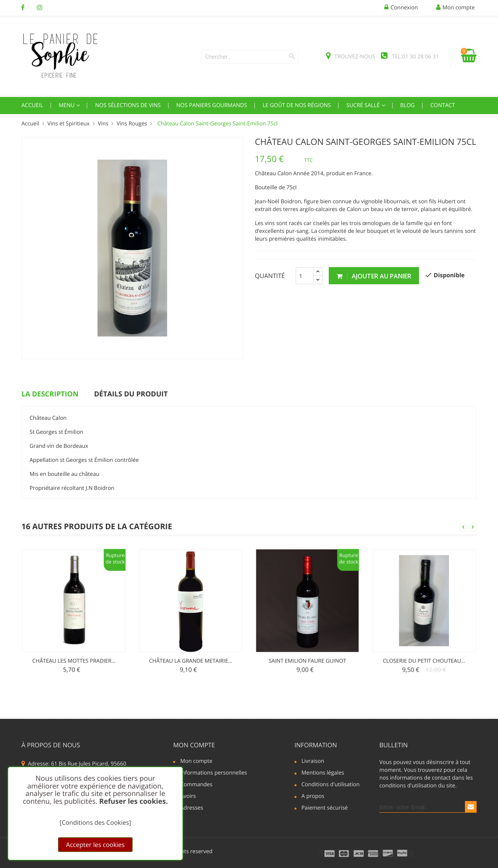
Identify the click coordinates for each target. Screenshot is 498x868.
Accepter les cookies (95, 845)
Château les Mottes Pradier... (74, 635)
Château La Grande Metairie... (191, 635)
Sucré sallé (364, 105)
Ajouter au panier (374, 276)
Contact (443, 105)
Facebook (23, 8)
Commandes (196, 785)
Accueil (32, 105)
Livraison (313, 762)
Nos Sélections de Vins (128, 105)
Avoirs (188, 797)
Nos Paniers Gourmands (212, 105)
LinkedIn (56, 8)
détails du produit (131, 394)
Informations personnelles (214, 773)
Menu (68, 105)
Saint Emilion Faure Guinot (307, 635)
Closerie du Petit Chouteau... (424, 635)
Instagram (39, 8)
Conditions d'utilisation (331, 785)
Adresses (192, 808)
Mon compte (194, 745)
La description (50, 394)
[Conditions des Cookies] (95, 822)
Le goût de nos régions (297, 105)
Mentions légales (323, 773)
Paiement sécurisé (325, 808)
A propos (313, 797)
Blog (408, 105)
